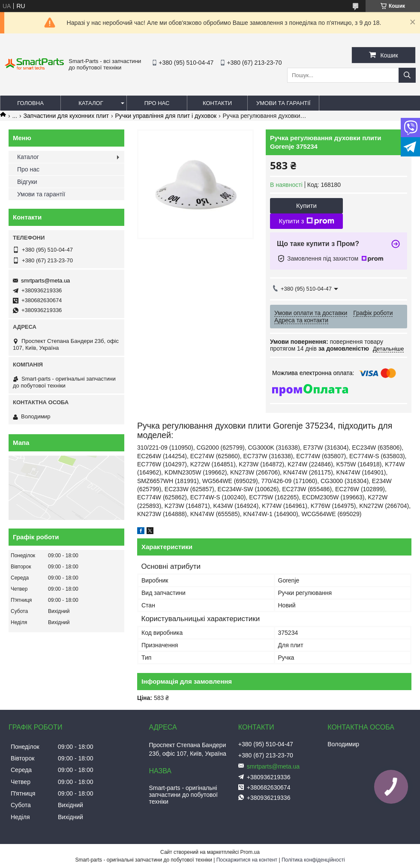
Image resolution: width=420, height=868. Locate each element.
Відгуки (27, 182)
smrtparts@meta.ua (45, 281)
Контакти (217, 103)
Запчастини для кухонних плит (66, 116)
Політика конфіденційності (313, 860)
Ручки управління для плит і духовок (166, 116)
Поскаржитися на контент (247, 860)
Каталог (91, 103)
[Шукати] (407, 75)
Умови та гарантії (283, 103)
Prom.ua (250, 852)
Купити (306, 206)
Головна (30, 103)
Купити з (306, 221)
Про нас (157, 103)
